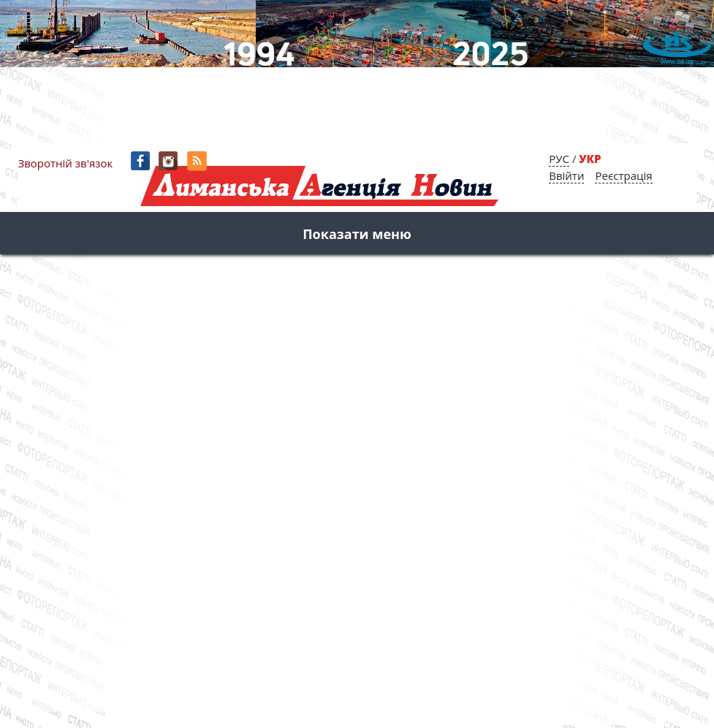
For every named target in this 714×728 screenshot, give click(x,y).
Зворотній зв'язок (65, 163)
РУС (559, 159)
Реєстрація (623, 175)
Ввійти (566, 175)
